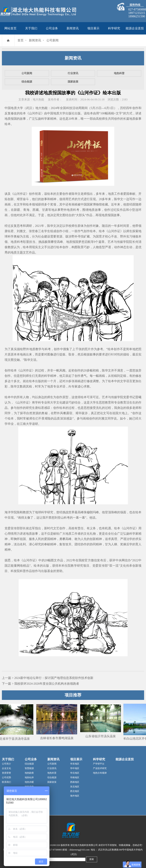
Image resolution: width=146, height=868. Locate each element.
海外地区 (75, 796)
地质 (132, 119)
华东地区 (75, 764)
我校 (82, 560)
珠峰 (114, 512)
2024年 (55, 108)
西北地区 (75, 791)
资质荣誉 (6, 773)
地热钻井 (29, 777)
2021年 (40, 226)
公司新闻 (52, 40)
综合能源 (27, 82)
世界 (71, 512)
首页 (21, 40)
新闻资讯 (73, 28)
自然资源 (32, 413)
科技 (69, 108)
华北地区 (75, 773)
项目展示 (93, 28)
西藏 (36, 210)
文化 (59, 402)
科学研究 (114, 28)
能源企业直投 (135, 28)
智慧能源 (29, 768)
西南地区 (75, 782)
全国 (63, 108)
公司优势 (6, 777)
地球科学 (41, 512)
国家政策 (73, 82)
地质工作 (114, 194)
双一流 (114, 566)
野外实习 (126, 236)
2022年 (71, 560)
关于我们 (31, 28)
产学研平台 (99, 764)
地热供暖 (29, 782)
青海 (26, 210)
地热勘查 (29, 773)
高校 (99, 119)
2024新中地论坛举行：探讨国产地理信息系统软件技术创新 (54, 678)
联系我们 (6, 782)
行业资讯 (73, 73)
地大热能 (42, 108)
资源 (59, 236)
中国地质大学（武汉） (20, 108)
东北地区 (75, 787)
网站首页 (10, 28)
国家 (90, 204)
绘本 (23, 113)
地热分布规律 (100, 773)
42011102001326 (52, 845)
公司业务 (52, 28)
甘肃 (45, 210)
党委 (126, 397)
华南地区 (75, 777)
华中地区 (75, 768)
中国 (84, 204)
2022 (135, 560)
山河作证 (35, 113)
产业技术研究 (100, 768)
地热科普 (119, 73)
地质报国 (11, 119)
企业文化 (6, 768)
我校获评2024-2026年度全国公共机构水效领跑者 (47, 684)
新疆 (17, 210)
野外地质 (67, 210)
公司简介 (6, 764)
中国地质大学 (56, 113)
